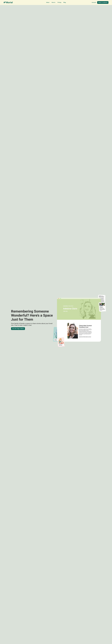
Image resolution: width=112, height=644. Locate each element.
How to (53, 2)
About (48, 2)
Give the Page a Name (18, 329)
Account (94, 2)
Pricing (59, 2)
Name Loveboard (103, 2)
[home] (8, 2)
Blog (65, 2)
